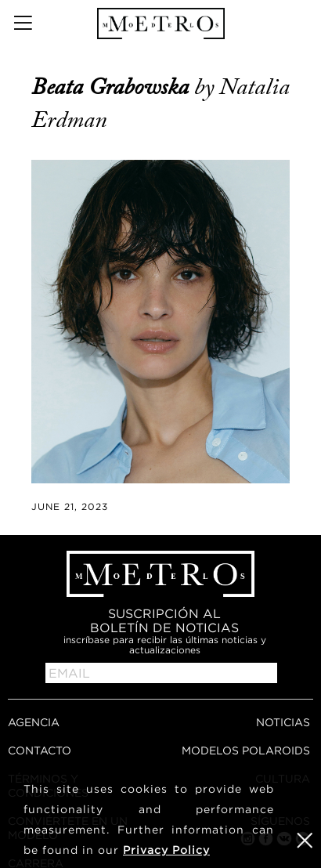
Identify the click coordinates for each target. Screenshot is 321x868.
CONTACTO (40, 750)
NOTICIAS (283, 722)
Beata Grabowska (113, 87)
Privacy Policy (166, 850)
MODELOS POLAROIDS (246, 750)
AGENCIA (34, 722)
